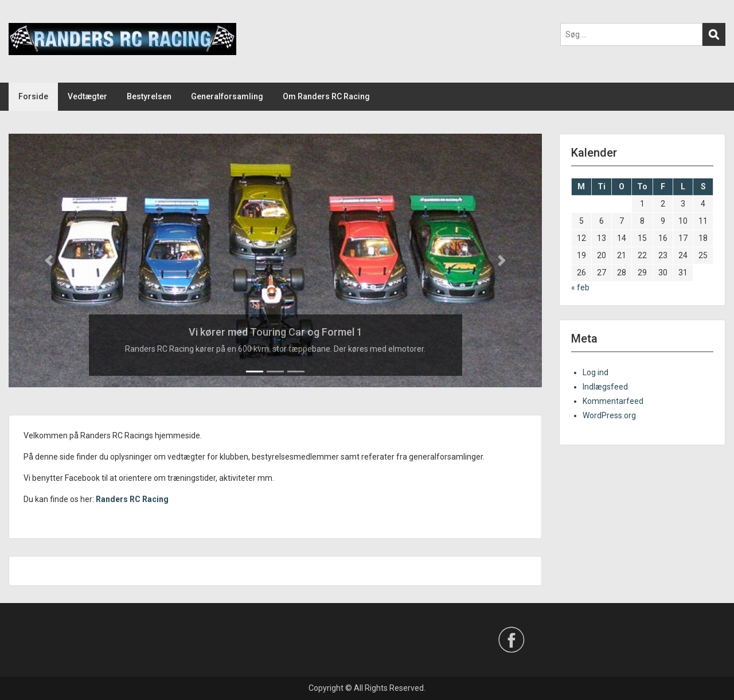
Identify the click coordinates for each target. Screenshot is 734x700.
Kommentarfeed (613, 401)
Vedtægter (87, 96)
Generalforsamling (227, 96)
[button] (49, 260)
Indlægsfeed (605, 387)
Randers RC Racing (132, 499)
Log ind (596, 372)
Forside (33, 96)
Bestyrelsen (149, 96)
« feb (580, 287)
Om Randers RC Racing (326, 96)
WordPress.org (609, 415)
